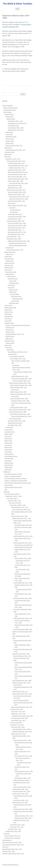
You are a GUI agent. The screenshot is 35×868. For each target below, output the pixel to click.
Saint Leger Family (16, 296)
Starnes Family (17, 685)
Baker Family (8, 154)
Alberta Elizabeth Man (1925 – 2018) (12, 849)
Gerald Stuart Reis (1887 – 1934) (17, 170)
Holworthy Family (9, 263)
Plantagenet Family (18, 299)
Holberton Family (9, 341)
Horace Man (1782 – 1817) (18, 720)
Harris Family (8, 270)
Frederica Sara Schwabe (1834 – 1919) (20, 394)
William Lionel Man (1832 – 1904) (21, 683)
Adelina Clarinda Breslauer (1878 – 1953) (19, 241)
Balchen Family (11, 119)
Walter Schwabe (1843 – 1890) (18, 392)
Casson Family (8, 430)
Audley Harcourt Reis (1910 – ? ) (18, 168)
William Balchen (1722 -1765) (16, 130)
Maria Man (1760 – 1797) (17, 827)
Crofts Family (8, 319)
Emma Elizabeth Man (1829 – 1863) (22, 680)
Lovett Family (13, 281)
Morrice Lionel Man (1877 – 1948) (23, 598)
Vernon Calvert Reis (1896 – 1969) (17, 174)
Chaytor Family (10, 139)
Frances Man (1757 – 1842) (17, 825)
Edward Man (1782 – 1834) (18, 734)
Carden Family (8, 443)
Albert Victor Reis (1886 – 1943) (16, 194)
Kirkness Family (9, 265)
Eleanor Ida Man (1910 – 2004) (23, 558)
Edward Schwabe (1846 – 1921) (19, 387)
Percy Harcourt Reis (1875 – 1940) (17, 225)
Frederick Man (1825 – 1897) (20, 802)
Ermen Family (15, 396)
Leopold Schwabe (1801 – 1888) (18, 412)
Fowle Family (8, 256)
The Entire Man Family (10, 110)
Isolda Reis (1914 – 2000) (15, 219)
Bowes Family (9, 132)
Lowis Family (8, 321)
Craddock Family (9, 114)
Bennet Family (14, 212)
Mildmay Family (13, 290)
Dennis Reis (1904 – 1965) (15, 185)
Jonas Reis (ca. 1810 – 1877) (13, 159)
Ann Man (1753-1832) (16, 723)
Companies (6, 834)
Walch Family (8, 310)
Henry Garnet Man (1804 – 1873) (21, 509)
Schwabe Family (12, 354)
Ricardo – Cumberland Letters (13, 476)
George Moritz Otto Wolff (15, 423)
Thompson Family (9, 152)
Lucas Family (8, 452)
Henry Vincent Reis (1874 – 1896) (17, 223)
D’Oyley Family (10, 261)
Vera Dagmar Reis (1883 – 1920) (16, 228)
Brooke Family (8, 450)
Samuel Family (10, 248)
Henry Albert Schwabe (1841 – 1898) (20, 414)
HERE (17, 47)
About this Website (8, 106)
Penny (4, 56)
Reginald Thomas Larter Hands (17, 243)
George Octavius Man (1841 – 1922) (22, 694)
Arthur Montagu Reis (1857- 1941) (16, 161)
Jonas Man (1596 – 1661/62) (12, 494)
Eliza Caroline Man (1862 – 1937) (22, 656)
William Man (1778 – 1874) (18, 714)
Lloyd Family (8, 461)
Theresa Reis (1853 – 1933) (14, 239)
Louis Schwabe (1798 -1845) (17, 356)
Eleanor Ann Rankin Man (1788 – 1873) (22, 707)
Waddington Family (11, 137)
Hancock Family (10, 332)
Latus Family (9, 134)
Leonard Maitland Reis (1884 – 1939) (18, 165)
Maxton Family (10, 141)
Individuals (6, 492)
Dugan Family (12, 203)
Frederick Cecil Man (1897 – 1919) (24, 816)
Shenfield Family (9, 458)
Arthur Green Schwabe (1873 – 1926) (21, 416)
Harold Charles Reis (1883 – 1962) (17, 192)
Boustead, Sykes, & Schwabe (12, 838)
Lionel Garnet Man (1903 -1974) (23, 525)
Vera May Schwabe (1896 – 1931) (21, 381)
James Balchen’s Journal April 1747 (17, 123)
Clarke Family (8, 314)
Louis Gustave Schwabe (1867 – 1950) (21, 379)
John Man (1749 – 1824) (16, 709)
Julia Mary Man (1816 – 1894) (20, 794)
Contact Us (5, 847)
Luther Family (9, 254)
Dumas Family (8, 305)
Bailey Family (9, 339)
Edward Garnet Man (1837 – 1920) (22, 518)
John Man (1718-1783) (15, 503)
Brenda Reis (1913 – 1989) (15, 188)
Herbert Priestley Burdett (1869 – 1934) (13, 853)
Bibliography (7, 472)
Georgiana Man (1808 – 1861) (20, 789)
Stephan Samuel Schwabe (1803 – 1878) (20, 383)
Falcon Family (15, 390)
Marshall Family (9, 316)
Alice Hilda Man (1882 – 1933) (23, 778)
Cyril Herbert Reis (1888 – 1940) (16, 201)
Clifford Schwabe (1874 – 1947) (20, 376)
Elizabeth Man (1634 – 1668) (13, 831)
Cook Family (16, 365)
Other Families (7, 112)
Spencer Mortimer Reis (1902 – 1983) (18, 179)
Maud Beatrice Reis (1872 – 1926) (17, 232)
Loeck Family (8, 345)
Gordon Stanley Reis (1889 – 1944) (17, 205)
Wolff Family (10, 350)
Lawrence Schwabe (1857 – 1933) (19, 398)
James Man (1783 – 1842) (18, 727)
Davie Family (11, 285)
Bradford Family (9, 268)
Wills (6, 489)
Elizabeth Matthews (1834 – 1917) (15, 334)
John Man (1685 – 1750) (14, 501)
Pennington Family (11, 272)
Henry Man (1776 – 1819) (18, 711)
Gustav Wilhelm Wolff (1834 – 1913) (18, 352)
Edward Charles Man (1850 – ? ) (22, 780)
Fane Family (11, 288)
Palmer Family (10, 143)
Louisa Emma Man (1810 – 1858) (21, 791)
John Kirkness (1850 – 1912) (21, 800)
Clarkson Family (10, 343)
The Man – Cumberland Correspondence (16, 481)
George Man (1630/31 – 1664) (14, 496)
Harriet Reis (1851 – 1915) (14, 236)
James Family (8, 445)
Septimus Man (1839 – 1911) (20, 691)
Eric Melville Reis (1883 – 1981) (16, 234)
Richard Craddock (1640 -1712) (14, 145)
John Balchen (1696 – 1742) (15, 121)
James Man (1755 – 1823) (17, 725)
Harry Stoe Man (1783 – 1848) (19, 516)
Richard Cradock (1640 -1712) (12, 836)
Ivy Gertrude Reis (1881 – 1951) (16, 163)
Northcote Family (13, 279)
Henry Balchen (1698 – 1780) (16, 128)
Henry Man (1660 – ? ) (13, 498)
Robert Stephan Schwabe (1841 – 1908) (21, 385)
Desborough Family (10, 252)
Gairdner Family (10, 336)
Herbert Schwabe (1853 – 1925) (19, 407)
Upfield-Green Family (10, 307)
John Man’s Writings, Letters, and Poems (16, 478)
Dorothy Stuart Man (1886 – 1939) (23, 629)
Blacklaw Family (9, 463)
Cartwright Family (14, 303)
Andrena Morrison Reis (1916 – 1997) (19, 197)
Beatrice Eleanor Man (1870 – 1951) (23, 536)
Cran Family (12, 208)
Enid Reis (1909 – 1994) (8, 851)
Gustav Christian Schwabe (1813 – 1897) (20, 410)
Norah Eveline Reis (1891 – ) (15, 214)
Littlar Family (8, 470)
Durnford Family (9, 454)
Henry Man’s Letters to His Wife (13, 474)
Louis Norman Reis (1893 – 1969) (17, 216)
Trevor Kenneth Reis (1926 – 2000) (18, 183)
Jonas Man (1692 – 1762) (14, 829)
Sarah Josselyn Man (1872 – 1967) (23, 543)
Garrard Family (9, 465)
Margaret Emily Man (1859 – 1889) (23, 809)
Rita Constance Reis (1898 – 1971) (17, 177)
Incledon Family (11, 276)
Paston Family (15, 301)
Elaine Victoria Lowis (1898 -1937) (24, 545)
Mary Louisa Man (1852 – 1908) (22, 787)
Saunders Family (9, 259)
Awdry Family (8, 438)
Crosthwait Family (9, 432)
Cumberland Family (13, 125)
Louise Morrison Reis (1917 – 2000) (18, 199)
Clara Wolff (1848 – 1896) (15, 425)
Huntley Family (9, 312)
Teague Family (10, 330)
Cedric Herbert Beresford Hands (18, 245)
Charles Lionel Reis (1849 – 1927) (16, 221)
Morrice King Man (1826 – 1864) (21, 654)
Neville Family (13, 292)
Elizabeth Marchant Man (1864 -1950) (23, 716)
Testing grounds (7, 840)
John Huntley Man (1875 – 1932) (23, 756)
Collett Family (9, 427)
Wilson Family (8, 441)
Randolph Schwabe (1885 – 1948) (20, 401)
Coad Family (8, 436)
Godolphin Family (14, 283)
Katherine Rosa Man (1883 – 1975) (23, 618)
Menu (18, 9)
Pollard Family (8, 467)
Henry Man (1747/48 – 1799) (18, 505)
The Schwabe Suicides (15, 418)
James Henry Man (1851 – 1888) (22, 740)
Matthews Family (9, 323)
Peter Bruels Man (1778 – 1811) (20, 507)
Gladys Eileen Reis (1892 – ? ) (16, 230)
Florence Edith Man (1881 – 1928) (24, 771)
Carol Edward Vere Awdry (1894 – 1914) (13, 845)
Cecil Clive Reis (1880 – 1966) (16, 181)
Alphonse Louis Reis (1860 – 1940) (16, 190)
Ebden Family (8, 447)
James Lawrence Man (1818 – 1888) (12, 842)
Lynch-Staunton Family (11, 456)
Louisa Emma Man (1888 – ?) (21, 700)
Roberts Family (9, 434)
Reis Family (8, 157)
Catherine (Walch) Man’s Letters (13, 487)
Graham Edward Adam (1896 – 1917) (16, 150)
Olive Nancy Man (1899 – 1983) (23, 818)
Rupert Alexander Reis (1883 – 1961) (18, 172)
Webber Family (10, 274)
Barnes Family (9, 117)
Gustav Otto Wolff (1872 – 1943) (17, 421)
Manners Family (15, 294)
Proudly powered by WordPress (10, 865)
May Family (9, 347)
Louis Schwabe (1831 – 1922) (18, 359)
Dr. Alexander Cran (15, 210)
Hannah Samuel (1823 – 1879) (15, 250)
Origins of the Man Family (10, 108)
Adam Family (8, 148)
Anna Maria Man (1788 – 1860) (20, 718)
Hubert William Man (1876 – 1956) (23, 583)
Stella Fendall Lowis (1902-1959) (23, 547)
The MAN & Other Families (17, 4)
